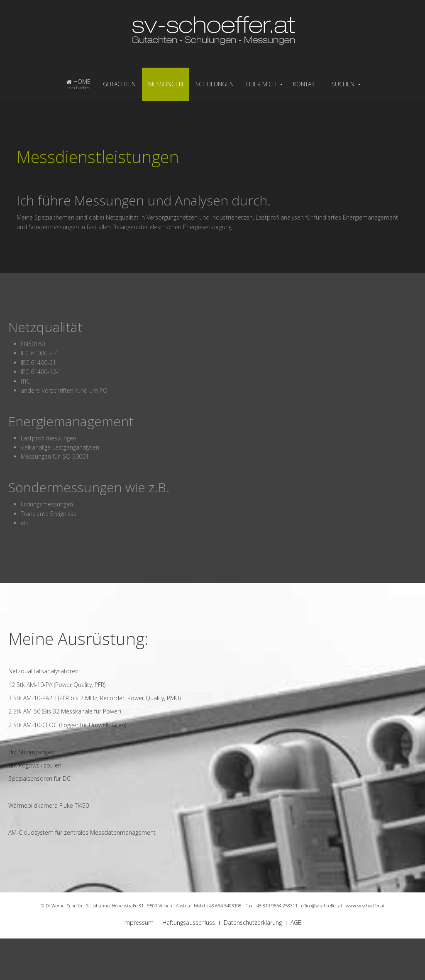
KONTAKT (305, 84)
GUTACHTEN (119, 84)
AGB (296, 923)
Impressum (138, 923)
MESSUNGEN (166, 84)
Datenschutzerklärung (253, 923)
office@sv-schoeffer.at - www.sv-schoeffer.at (343, 906)
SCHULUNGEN (215, 84)
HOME (78, 84)
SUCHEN (343, 84)
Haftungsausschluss (189, 923)
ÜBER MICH (261, 84)
